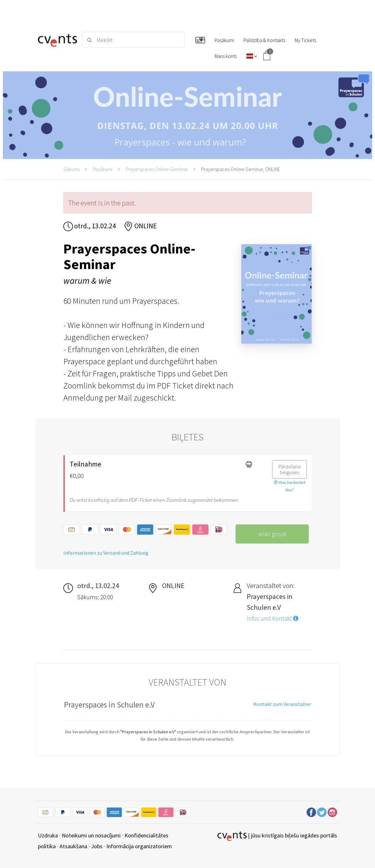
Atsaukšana (73, 846)
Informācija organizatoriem (139, 846)
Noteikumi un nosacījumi (91, 835)
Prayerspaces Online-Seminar (157, 169)
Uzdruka (48, 835)
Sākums (71, 169)
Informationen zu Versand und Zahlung (106, 553)
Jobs (97, 846)
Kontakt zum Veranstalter (282, 704)
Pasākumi (103, 169)
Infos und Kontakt (272, 618)
